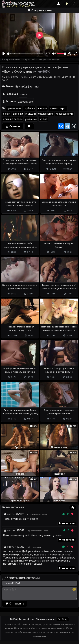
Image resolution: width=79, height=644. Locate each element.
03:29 (32, 77)
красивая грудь (65, 114)
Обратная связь (45, 619)
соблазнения (46, 114)
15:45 (72, 77)
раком (7, 114)
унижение (31, 119)
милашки (31, 114)
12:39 (64, 77)
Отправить (15, 604)
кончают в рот (58, 108)
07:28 (49, 77)
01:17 (24, 77)
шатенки (18, 114)
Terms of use (26, 619)
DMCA (14, 619)
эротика (42, 108)
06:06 (41, 77)
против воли (14, 108)
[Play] (4, 54)
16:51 (5, 80)
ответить (67, 523)
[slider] (25, 54)
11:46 (57, 77)
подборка (29, 108)
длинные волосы (13, 119)
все (43, 119)
